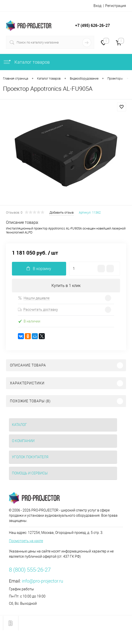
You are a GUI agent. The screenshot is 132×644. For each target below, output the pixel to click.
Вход (97, 6)
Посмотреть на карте (26, 541)
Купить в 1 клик (66, 286)
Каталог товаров (26, 62)
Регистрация (116, 6)
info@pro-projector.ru (43, 581)
